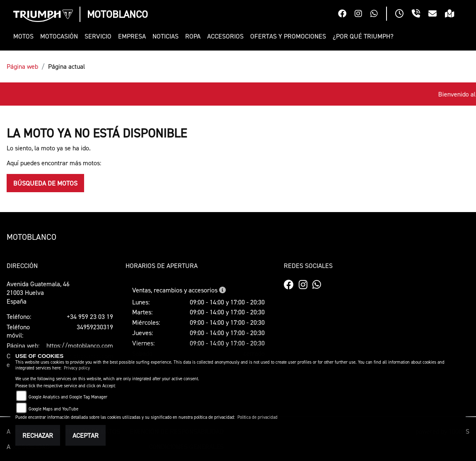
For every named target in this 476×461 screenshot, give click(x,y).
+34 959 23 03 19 (90, 316)
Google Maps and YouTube (53, 409)
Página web (22, 66)
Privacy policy (77, 368)
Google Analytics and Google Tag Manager (68, 397)
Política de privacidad (257, 417)
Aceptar (86, 435)
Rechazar (38, 435)
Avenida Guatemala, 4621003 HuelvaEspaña (38, 292)
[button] (25, 36)
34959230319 (95, 327)
